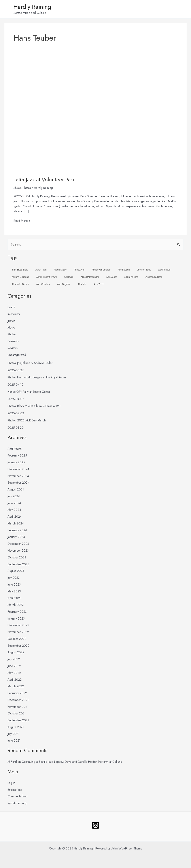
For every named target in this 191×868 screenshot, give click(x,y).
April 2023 (14, 599)
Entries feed (15, 791)
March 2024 (16, 525)
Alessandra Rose (154, 278)
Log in (11, 784)
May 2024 (14, 511)
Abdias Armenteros (101, 271)
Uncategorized (17, 356)
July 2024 (14, 498)
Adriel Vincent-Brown (46, 278)
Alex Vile (82, 286)
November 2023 (18, 552)
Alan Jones (112, 278)
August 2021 (16, 728)
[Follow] (95, 825)
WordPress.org (17, 804)
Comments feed (18, 798)
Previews (13, 342)
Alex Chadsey (43, 286)
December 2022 (18, 626)
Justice (11, 322)
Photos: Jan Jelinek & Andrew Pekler (30, 364)
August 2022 (16, 654)
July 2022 (14, 660)
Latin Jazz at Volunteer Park (44, 181)
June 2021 (14, 742)
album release (131, 278)
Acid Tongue (164, 271)
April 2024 (15, 518)
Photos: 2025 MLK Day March (27, 422)
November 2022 (18, 633)
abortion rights (144, 271)
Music (17, 189)
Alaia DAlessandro (90, 278)
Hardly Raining (38, 7)
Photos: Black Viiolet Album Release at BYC (35, 407)
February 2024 (17, 531)
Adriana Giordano (20, 278)
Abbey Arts (79, 271)
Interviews (14, 315)
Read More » (22, 222)
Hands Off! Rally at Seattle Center (29, 393)
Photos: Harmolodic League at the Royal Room (37, 379)
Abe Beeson (124, 271)
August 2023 (16, 572)
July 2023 (14, 579)
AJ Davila (69, 278)
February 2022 (17, 694)
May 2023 (14, 592)
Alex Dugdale (64, 286)
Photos (27, 189)
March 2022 (16, 688)
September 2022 (18, 647)
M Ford (12, 763)
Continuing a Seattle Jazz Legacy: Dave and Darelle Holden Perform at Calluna (72, 763)
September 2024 (18, 484)
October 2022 (17, 640)
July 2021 (13, 735)
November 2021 (18, 708)
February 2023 (17, 613)
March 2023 (16, 606)
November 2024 (18, 477)
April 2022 (15, 681)
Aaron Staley (60, 271)
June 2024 (14, 504)
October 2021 (17, 715)
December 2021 (18, 701)
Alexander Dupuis (20, 286)
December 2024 (18, 470)
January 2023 (16, 620)
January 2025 (16, 464)
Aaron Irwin (41, 271)
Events (11, 308)
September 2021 (18, 721)
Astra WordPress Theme (127, 848)
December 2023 (18, 545)
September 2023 (18, 565)
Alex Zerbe (99, 286)
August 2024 (16, 491)
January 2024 (16, 538)
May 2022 (14, 674)
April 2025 (15, 450)
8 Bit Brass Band (20, 271)
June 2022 (14, 667)
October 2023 (17, 558)
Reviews (12, 349)
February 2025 (17, 457)
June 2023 (14, 586)
